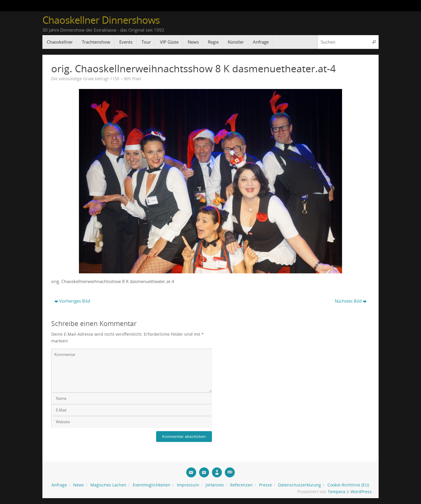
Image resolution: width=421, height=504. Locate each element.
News (78, 485)
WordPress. (362, 492)
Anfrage (59, 485)
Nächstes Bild (351, 301)
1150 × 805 (120, 79)
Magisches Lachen (108, 485)
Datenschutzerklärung (300, 485)
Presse (265, 485)
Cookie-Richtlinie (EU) (348, 485)
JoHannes (215, 485)
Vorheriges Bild (72, 301)
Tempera (337, 492)
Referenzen (241, 485)
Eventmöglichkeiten (152, 485)
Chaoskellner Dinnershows (101, 20)
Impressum (188, 485)
